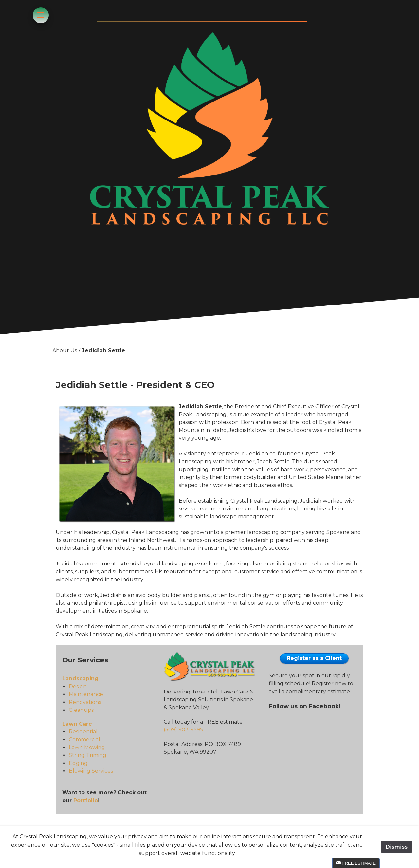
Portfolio (86, 800)
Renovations (85, 702)
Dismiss (397, 847)
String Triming (88, 755)
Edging (78, 763)
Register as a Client (314, 658)
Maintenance (86, 694)
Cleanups (81, 710)
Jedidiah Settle (103, 351)
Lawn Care (77, 724)
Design (78, 686)
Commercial (84, 739)
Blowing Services (91, 771)
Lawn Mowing (87, 747)
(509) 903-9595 (183, 730)
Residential (83, 732)
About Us (65, 351)
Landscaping (80, 679)
